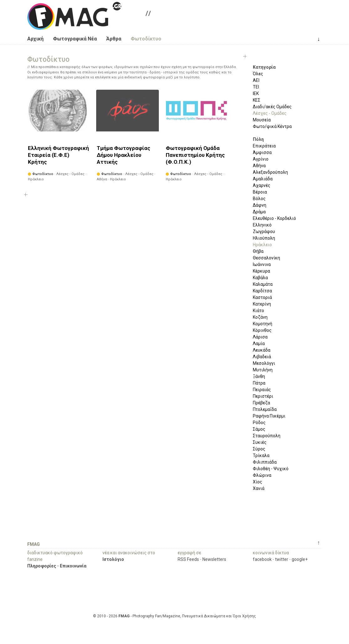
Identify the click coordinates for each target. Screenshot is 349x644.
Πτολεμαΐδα (265, 409)
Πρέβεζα (261, 403)
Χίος (258, 482)
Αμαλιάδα (263, 179)
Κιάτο (258, 311)
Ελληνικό (262, 225)
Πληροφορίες (42, 566)
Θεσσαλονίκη (266, 258)
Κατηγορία (264, 67)
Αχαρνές (262, 185)
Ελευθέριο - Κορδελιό (274, 218)
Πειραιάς (262, 390)
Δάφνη (260, 205)
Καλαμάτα (263, 284)
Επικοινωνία (73, 566)
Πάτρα (259, 383)
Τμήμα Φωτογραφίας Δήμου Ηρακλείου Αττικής (124, 155)
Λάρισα (260, 337)
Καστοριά (262, 297)
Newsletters (214, 559)
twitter (282, 559)
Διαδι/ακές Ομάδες (272, 107)
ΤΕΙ (256, 87)
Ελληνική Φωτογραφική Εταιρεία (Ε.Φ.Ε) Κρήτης (58, 155)
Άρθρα (114, 39)
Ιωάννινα (262, 264)
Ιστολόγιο (113, 559)
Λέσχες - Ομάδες (270, 113)
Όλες (258, 74)
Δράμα (259, 212)
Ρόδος (259, 423)
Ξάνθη (259, 376)
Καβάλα (260, 278)
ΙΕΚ (256, 93)
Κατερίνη (262, 304)
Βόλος (259, 199)
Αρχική (35, 39)
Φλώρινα (262, 475)
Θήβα (258, 251)
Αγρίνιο (261, 159)
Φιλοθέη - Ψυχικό (271, 469)
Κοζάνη (260, 317)
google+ (300, 559)
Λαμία (259, 343)
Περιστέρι (263, 396)
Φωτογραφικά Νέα (75, 39)
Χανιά (259, 488)
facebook (262, 559)
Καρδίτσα (262, 291)
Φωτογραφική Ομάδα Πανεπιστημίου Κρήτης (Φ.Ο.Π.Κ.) (195, 155)
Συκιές (260, 442)
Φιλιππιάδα (265, 462)
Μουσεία (262, 120)
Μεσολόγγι (264, 363)
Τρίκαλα (261, 455)
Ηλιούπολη (264, 238)
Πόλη (258, 139)
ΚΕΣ (257, 100)
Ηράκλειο (262, 245)
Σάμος (259, 429)
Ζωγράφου (264, 232)
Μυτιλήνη (263, 370)
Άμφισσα (262, 152)
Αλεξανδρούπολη (270, 172)
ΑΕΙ (256, 80)
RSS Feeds (188, 559)
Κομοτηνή (263, 324)
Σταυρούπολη (267, 436)
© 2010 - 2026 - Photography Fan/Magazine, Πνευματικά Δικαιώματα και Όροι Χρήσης (174, 616)
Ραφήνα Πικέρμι (269, 416)
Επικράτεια (264, 146)
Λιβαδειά (262, 357)
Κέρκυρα (261, 271)
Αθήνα (259, 166)
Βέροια (260, 192)
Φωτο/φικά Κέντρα (272, 126)
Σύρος (259, 449)
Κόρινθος (262, 330)
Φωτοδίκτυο (146, 39)
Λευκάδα (262, 350)
